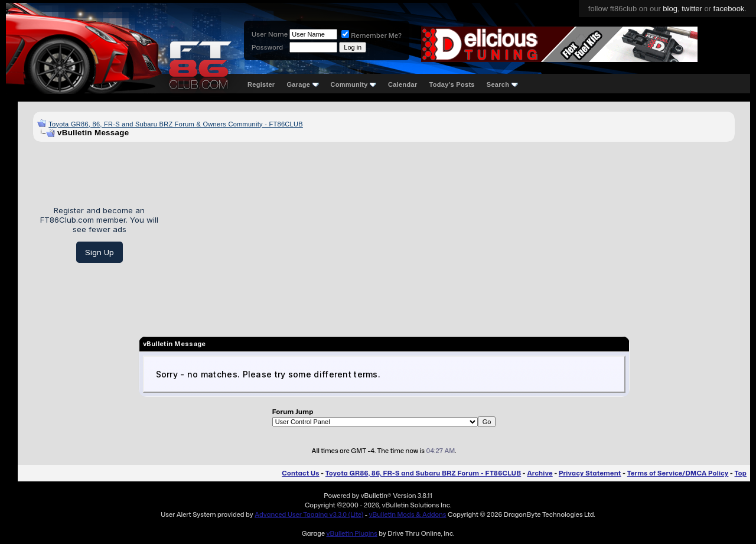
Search (502, 84)
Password (267, 47)
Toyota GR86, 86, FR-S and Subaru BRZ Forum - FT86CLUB (423, 473)
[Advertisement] (451, 234)
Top (741, 473)
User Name (270, 34)
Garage (302, 84)
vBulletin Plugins (351, 533)
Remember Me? (372, 35)
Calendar (403, 84)
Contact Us (300, 473)
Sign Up (100, 252)
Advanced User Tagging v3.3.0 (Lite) (309, 514)
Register (261, 84)
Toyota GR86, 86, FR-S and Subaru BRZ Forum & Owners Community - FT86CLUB (176, 124)
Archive (540, 473)
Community (354, 84)
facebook (729, 9)
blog (670, 9)
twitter (692, 9)
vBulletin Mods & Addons (408, 514)
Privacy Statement (590, 473)
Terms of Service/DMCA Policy (678, 473)
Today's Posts (452, 84)
